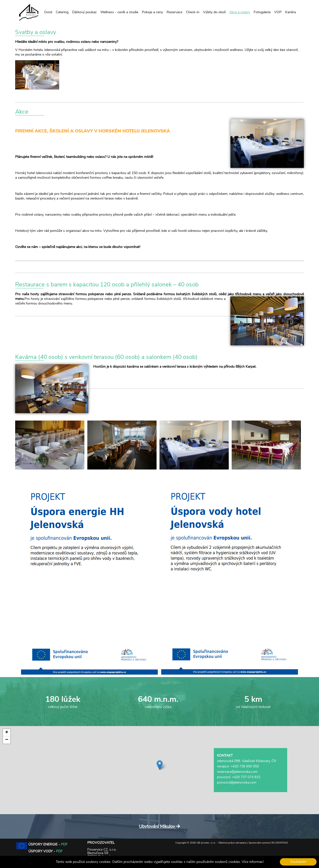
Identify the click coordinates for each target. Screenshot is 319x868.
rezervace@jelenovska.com (237, 772)
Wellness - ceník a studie (119, 12)
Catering (62, 12)
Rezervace (174, 12)
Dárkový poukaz (84, 12)
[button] (160, 765)
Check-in (193, 12)
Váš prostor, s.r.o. (206, 843)
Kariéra (291, 12)
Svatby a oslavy (36, 32)
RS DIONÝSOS (280, 843)
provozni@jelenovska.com (237, 782)
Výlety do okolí (214, 12)
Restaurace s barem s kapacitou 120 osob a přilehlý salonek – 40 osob (107, 284)
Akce (22, 112)
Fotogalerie (262, 12)
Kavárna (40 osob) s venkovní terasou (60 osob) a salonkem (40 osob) (106, 357)
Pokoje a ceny (152, 12)
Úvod (48, 12)
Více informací (253, 862)
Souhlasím (298, 862)
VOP (278, 12)
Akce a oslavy (240, 12)
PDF (64, 844)
